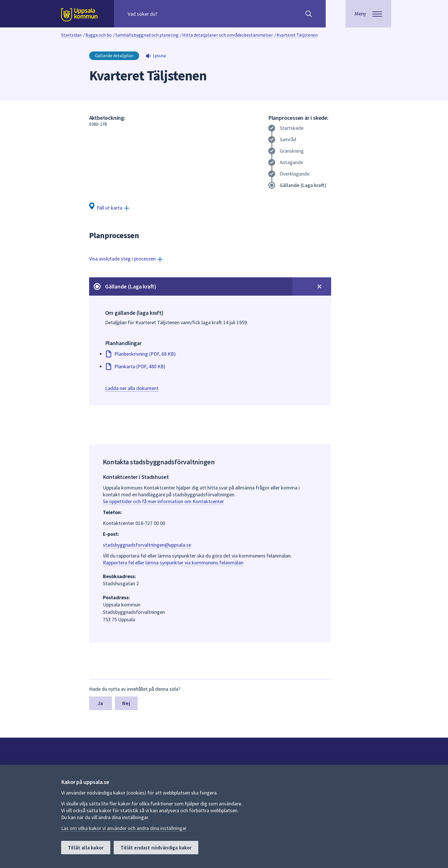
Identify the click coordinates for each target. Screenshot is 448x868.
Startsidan (71, 35)
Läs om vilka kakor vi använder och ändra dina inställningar (124, 828)
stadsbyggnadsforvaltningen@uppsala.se (147, 545)
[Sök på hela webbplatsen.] (164, 14)
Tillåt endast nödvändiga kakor (156, 848)
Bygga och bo (99, 35)
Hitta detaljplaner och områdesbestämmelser (228, 35)
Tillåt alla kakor (86, 848)
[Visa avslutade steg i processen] (126, 259)
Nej (126, 703)
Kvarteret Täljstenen (297, 35)
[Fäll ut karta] (109, 207)
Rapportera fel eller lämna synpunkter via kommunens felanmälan (173, 563)
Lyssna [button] (159, 55)
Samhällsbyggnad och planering (147, 35)
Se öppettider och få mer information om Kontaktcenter (163, 501)
